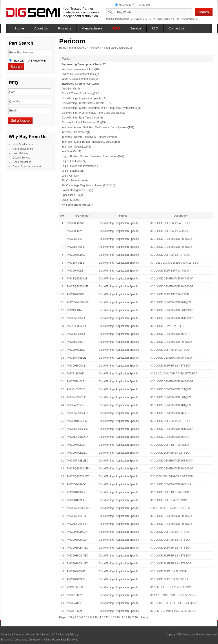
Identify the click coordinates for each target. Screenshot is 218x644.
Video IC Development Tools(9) (80, 79)
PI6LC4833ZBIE (76, 397)
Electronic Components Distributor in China (26, 640)
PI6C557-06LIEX (77, 524)
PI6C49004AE (75, 310)
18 (125, 617)
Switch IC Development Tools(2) (80, 74)
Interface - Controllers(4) (76, 132)
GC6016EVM (190, 19)
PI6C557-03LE (75, 263)
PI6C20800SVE (76, 223)
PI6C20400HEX (76, 492)
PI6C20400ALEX (77, 421)
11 (100, 617)
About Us (41, 28)
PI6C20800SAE (76, 366)
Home (20, 28)
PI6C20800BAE (76, 255)
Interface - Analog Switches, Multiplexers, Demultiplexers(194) (98, 127)
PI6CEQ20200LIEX (78, 469)
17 (122, 617)
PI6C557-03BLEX (77, 461)
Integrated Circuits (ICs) (118, 48)
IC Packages (60, 635)
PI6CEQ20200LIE (77, 286)
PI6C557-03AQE (77, 484)
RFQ (116, 28)
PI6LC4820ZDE (76, 405)
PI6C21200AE (75, 374)
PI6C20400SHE (76, 571)
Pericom (96, 48)
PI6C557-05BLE (76, 358)
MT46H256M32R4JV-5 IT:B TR (166, 19)
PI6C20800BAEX (77, 532)
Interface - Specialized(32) (77, 147)
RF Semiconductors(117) (77, 205)
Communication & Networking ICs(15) (84, 122)
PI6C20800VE (75, 231)
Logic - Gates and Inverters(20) (80, 166)
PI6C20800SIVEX (77, 564)
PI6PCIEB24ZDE (77, 326)
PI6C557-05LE (75, 342)
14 (111, 617)
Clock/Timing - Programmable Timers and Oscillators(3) (94, 113)
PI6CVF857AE (75, 587)
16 (118, 617)
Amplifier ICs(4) (71, 89)
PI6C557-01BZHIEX (79, 508)
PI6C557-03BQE (77, 334)
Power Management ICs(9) (77, 190)
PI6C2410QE (75, 603)
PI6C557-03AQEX (77, 413)
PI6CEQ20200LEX (78, 476)
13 (107, 617)
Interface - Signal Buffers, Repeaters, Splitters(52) (91, 142)
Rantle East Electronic (65, 640)
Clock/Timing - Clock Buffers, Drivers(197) (86, 103)
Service (136, 28)
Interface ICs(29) (71, 151)
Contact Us (177, 28)
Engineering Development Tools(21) (84, 64)
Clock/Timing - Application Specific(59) (84, 98)
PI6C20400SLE (76, 579)
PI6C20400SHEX (77, 500)
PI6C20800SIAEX (77, 556)
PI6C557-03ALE (76, 318)
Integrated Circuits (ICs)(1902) (80, 84)
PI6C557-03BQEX (77, 437)
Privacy (74, 635)
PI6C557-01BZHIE (78, 302)
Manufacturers (92, 28)
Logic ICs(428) (70, 176)
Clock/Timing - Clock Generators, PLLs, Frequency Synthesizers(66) (102, 108)
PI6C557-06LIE (76, 247)
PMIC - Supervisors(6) (75, 181)
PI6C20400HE (75, 294)
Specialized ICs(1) (72, 195)
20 (133, 617)
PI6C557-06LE (75, 239)
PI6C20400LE (75, 271)
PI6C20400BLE (76, 350)
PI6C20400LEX (76, 445)
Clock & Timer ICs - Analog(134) (80, 93)
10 (96, 617)
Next (138, 617)
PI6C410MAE (75, 611)
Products (65, 28)
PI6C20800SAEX (77, 540)
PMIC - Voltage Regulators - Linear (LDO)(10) (88, 185)
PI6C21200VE (75, 595)
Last (144, 617)
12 (103, 617)
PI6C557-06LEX (76, 516)
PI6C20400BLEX (77, 453)
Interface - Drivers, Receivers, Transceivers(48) (89, 137)
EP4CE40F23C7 (140, 19)
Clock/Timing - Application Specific (119, 223)
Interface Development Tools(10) (81, 69)
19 (129, 617)
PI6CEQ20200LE (77, 279)
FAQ (155, 28)
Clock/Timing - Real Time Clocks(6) (82, 118)
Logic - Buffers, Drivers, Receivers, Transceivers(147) (93, 156)
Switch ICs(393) (71, 200)
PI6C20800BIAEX (77, 548)
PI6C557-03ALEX (77, 429)
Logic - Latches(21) (73, 171)
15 (114, 617)
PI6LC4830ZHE (76, 389)
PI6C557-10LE (75, 381)
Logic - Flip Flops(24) (74, 161)
